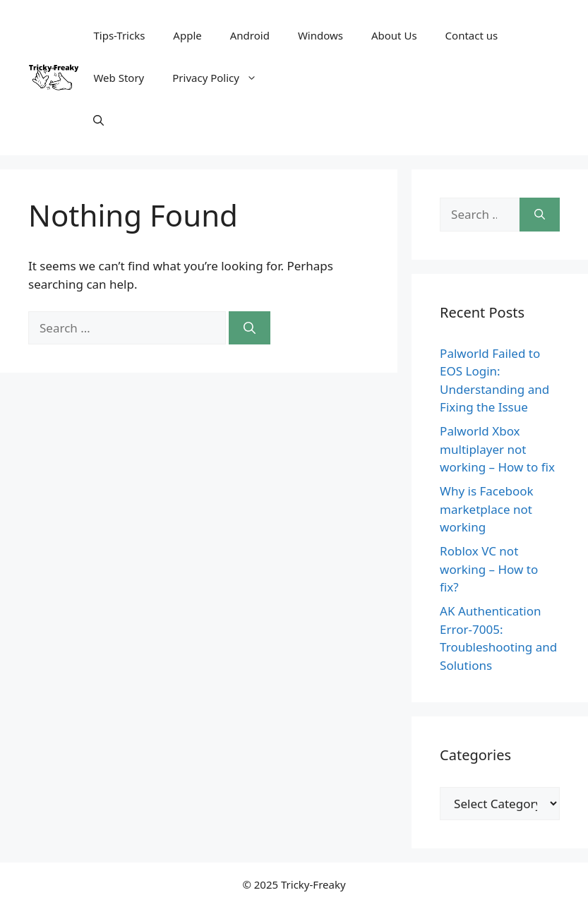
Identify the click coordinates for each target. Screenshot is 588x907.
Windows (320, 35)
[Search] (250, 328)
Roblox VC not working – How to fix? (489, 569)
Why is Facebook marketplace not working (487, 509)
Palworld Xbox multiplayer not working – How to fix (497, 449)
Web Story (119, 78)
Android (250, 35)
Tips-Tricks (119, 35)
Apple (187, 35)
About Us (394, 35)
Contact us (472, 35)
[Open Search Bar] (98, 120)
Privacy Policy (222, 78)
